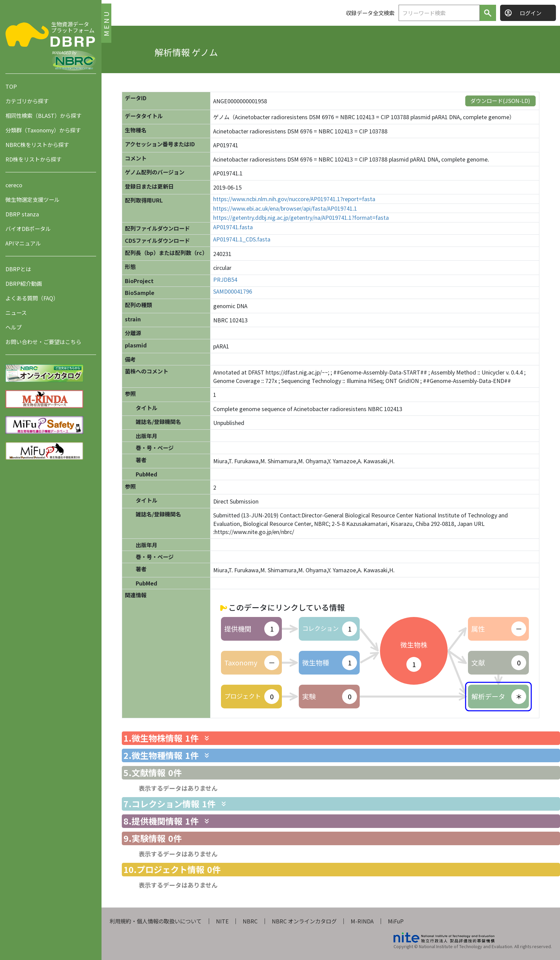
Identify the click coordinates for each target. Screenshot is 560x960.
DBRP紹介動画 (24, 283)
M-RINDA (362, 921)
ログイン (531, 13)
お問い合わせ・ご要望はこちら (43, 342)
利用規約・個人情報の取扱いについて (156, 921)
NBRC (250, 921)
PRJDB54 (225, 280)
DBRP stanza (22, 214)
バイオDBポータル (28, 229)
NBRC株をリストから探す (37, 145)
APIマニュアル (23, 243)
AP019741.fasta (233, 227)
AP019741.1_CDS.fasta (242, 239)
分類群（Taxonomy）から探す (43, 130)
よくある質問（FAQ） (32, 298)
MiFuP (396, 921)
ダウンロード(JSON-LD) (500, 101)
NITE (222, 921)
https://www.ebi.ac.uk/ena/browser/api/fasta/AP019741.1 (285, 208)
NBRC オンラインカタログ (304, 921)
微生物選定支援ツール (32, 199)
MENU (106, 23)
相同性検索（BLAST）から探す (43, 115)
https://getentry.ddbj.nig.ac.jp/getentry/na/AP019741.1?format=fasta (301, 218)
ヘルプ (14, 327)
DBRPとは (18, 269)
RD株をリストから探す (33, 159)
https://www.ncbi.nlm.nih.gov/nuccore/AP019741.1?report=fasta (294, 199)
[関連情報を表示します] (207, 738)
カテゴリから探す (27, 101)
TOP (11, 86)
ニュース (16, 313)
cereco (14, 185)
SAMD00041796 (233, 291)
